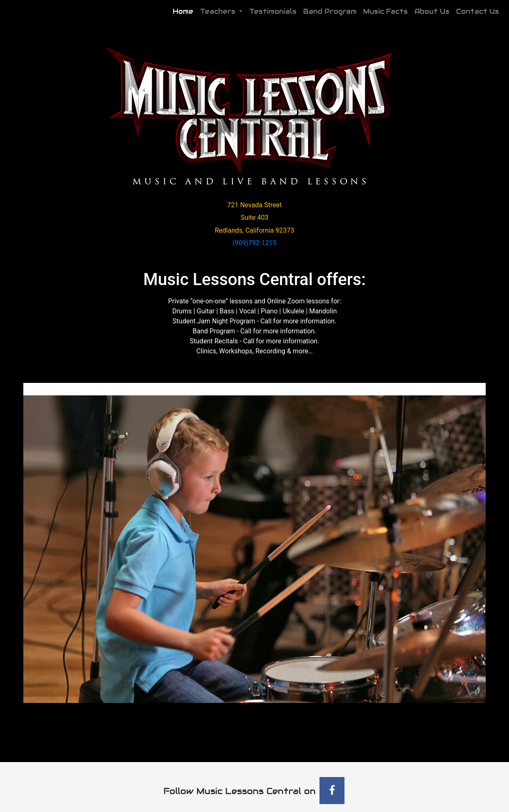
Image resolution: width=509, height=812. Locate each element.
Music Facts (385, 11)
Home (185, 11)
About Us (432, 11)
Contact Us (478, 11)
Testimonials (273, 11)
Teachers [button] (219, 11)
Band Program (330, 11)
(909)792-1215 (254, 243)
